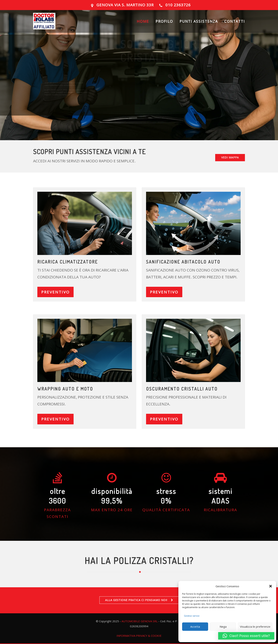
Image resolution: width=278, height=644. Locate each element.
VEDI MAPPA (230, 157)
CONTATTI (235, 23)
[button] (271, 586)
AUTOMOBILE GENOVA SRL (140, 621)
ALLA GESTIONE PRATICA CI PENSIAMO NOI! (136, 600)
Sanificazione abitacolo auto (183, 262)
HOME (143, 23)
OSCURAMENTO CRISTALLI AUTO (182, 389)
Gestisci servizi (192, 616)
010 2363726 (178, 5)
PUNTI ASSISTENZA (199, 23)
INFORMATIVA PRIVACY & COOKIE (139, 636)
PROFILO (164, 23)
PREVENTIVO (55, 292)
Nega (223, 627)
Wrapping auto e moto (65, 389)
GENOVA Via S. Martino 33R (125, 5)
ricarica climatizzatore (68, 262)
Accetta (195, 627)
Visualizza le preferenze (255, 627)
